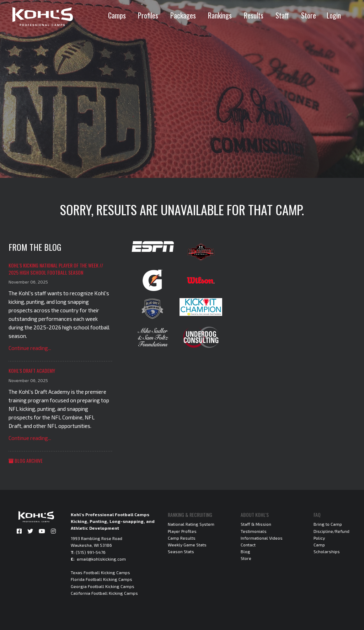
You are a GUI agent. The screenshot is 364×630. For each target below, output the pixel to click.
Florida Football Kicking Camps (101, 579)
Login (334, 15)
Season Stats (181, 551)
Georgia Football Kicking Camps (103, 586)
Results (254, 15)
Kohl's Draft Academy (32, 370)
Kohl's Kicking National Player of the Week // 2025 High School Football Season (56, 269)
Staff (282, 15)
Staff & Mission (256, 524)
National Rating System (191, 524)
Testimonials (254, 531)
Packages (183, 15)
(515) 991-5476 (91, 552)
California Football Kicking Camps (104, 593)
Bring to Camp (328, 524)
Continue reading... (30, 348)
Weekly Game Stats (187, 545)
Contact (248, 545)
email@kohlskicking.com (101, 559)
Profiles (148, 15)
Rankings (220, 15)
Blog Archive (26, 460)
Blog (245, 551)
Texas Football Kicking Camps (100, 572)
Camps (117, 15)
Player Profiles (182, 531)
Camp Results (182, 538)
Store (309, 15)
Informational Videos (262, 538)
